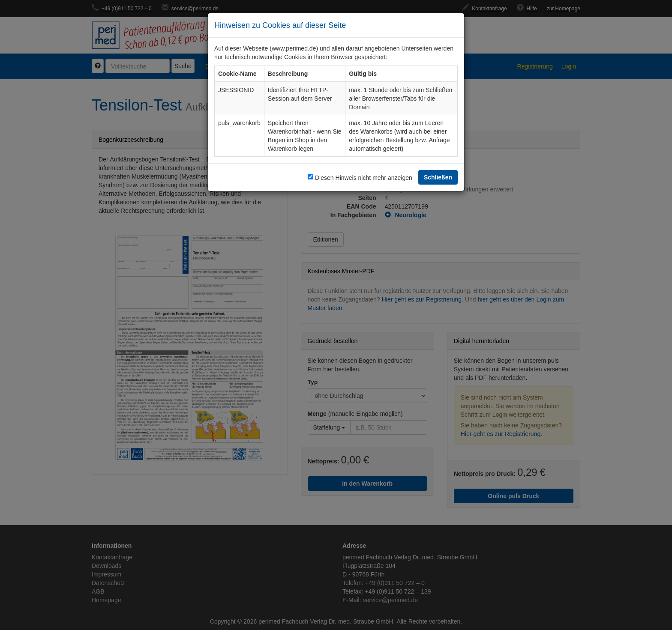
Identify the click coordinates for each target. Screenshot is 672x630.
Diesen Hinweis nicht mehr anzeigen (364, 178)
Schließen (438, 177)
